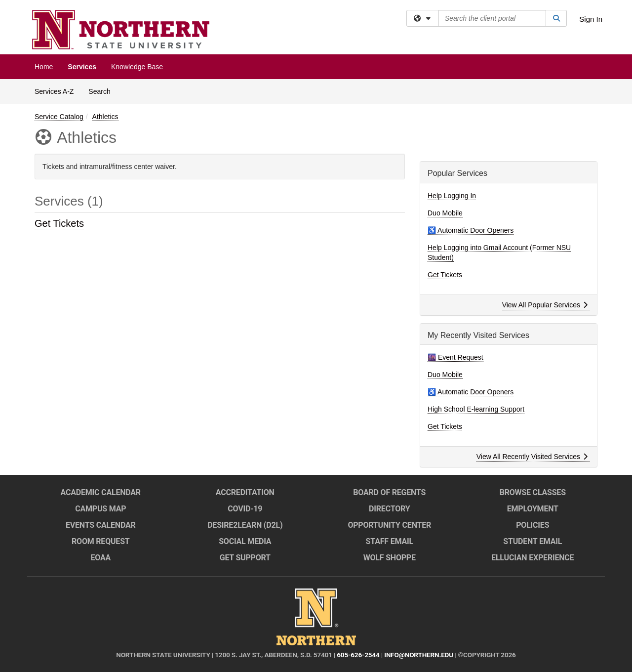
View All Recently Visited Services (532, 457)
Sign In (591, 19)
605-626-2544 (358, 655)
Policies (533, 525)
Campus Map (100, 509)
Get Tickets (59, 223)
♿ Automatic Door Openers (471, 230)
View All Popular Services (545, 305)
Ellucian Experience (533, 558)
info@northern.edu (419, 655)
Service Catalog (59, 117)
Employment (533, 509)
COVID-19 (245, 509)
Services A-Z (54, 91)
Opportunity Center (389, 525)
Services (82, 67)
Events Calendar (101, 525)
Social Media (245, 541)
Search (103, 91)
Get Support (245, 558)
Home (44, 67)
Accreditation (245, 492)
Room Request (101, 541)
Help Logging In (452, 196)
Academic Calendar (101, 492)
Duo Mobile (445, 213)
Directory (389, 509)
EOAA (100, 558)
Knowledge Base (137, 67)
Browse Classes (533, 492)
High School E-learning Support (476, 409)
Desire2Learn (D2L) (245, 525)
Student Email (533, 541)
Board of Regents (389, 492)
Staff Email (390, 541)
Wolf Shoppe (390, 558)
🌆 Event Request (455, 357)
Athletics (105, 117)
